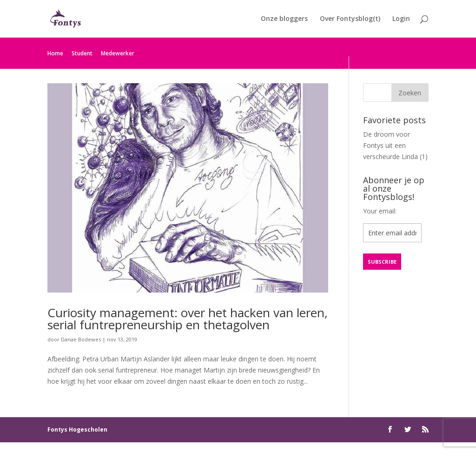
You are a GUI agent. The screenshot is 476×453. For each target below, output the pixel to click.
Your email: (380, 211)
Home (55, 53)
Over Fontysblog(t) (350, 19)
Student (82, 53)
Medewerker (118, 53)
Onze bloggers (284, 19)
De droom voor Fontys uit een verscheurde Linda (390, 145)
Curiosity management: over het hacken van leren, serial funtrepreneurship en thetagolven (188, 319)
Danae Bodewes (81, 339)
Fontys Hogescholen (77, 430)
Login (401, 19)
